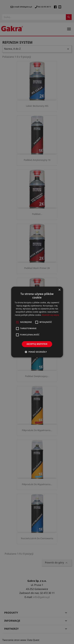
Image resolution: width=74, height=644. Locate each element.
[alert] (37, 322)
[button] (37, 352)
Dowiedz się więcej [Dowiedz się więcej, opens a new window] (51, 315)
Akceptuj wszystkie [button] (37, 344)
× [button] (59, 290)
